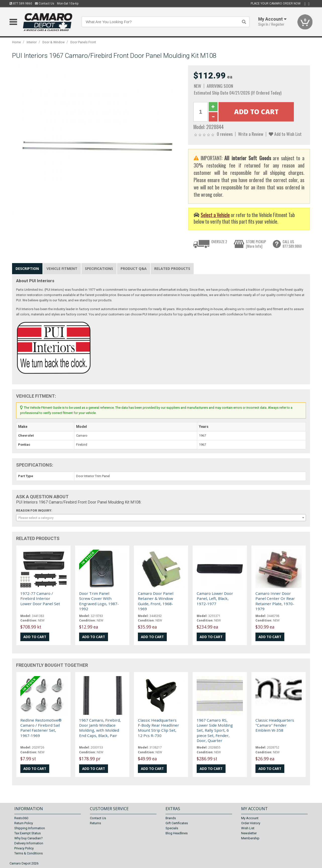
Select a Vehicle (215, 215)
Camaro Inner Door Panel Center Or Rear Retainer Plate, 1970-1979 (275, 601)
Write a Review (251, 134)
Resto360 (21, 818)
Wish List (248, 828)
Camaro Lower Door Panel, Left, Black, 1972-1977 (215, 598)
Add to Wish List (285, 134)
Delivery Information (29, 843)
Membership (250, 838)
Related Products (172, 268)
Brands (171, 818)
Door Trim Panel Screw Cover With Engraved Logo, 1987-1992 (99, 601)
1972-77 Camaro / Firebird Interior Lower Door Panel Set (40, 598)
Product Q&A (134, 268)
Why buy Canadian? (29, 838)
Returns (95, 823)
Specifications (99, 268)
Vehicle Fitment (62, 268)
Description (27, 268)
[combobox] (161, 518)
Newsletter (249, 833)
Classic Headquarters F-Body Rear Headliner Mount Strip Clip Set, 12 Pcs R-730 (158, 728)
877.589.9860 (21, 4)
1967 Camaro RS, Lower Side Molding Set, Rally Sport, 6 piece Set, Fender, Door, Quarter (215, 730)
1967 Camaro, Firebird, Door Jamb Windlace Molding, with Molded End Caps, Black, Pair (100, 728)
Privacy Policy (24, 848)
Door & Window (53, 42)
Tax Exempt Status (28, 833)
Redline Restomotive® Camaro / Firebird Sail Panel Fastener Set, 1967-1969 (41, 728)
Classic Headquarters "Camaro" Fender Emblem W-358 (275, 725)
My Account (250, 818)
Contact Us (45, 4)
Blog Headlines (177, 833)
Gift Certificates (177, 823)
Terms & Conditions (29, 853)
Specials (172, 828)
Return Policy (24, 823)
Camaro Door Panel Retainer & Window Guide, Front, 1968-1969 (156, 601)
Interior (32, 42)
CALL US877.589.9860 (292, 244)
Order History (251, 823)
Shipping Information (30, 828)
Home (16, 42)
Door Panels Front (83, 42)
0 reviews (225, 134)
